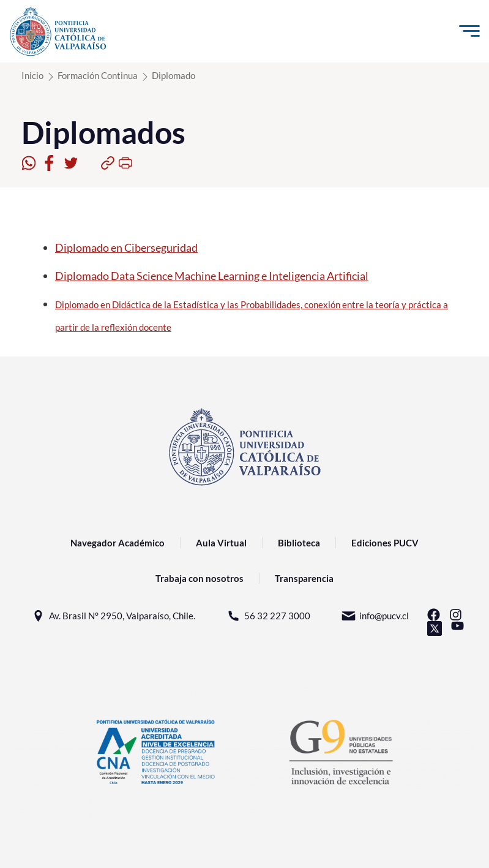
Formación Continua (98, 75)
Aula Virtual (221, 543)
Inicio (32, 75)
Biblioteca (299, 543)
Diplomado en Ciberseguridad (126, 247)
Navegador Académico (118, 543)
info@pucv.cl (375, 616)
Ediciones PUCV (385, 543)
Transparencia (304, 578)
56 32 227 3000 (268, 616)
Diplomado (174, 75)
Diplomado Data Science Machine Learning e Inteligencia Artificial (212, 276)
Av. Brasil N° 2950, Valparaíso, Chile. (113, 616)
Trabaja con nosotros (200, 578)
